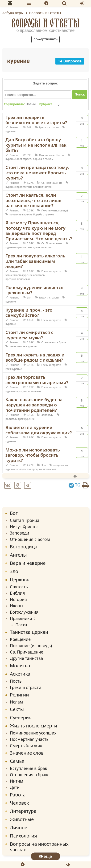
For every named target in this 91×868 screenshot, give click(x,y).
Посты (16, 681)
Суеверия (21, 717)
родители (11, 419)
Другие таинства (26, 658)
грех (8, 369)
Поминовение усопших (33, 733)
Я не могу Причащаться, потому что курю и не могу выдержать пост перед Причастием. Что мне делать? (39, 231)
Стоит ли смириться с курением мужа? (29, 335)
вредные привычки (18, 279)
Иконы (17, 606)
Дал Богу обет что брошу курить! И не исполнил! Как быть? (36, 145)
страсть (28, 159)
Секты (17, 709)
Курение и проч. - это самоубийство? (29, 313)
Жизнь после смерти (33, 726)
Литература (23, 811)
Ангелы (18, 555)
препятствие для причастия (34, 187)
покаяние (15, 214)
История (18, 599)
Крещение (20, 639)
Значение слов (27, 753)
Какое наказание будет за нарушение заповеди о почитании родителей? (34, 405)
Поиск (80, 94)
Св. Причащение (52, 183)
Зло (43, 465)
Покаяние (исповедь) (54, 210)
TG (74, 485)
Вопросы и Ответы (46, 23)
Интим (17, 781)
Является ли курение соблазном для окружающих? (39, 430)
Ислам (16, 702)
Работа (18, 795)
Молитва (20, 666)
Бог (14, 513)
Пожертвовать (45, 39)
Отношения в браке (54, 342)
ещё (46, 856)
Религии (19, 695)
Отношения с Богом (52, 155)
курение (11, 131)
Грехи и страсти (49, 127)
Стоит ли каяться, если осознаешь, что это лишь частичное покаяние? (33, 200)
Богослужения (24, 612)
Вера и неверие (28, 563)
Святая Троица (25, 520)
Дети (15, 787)
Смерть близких (26, 746)
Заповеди (47, 415)
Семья (17, 761)
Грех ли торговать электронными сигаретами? (37, 380)
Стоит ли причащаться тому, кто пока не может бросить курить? (37, 172)
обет (19, 159)
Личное (19, 828)
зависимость (13, 275)
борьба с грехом (43, 159)
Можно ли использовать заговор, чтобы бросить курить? (33, 455)
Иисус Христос (24, 527)
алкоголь (39, 275)
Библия (17, 593)
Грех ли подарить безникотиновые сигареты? (36, 120)
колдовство (24, 469)
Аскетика (20, 674)
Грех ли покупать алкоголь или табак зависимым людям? (35, 261)
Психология (23, 836)
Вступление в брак (29, 768)
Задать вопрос (45, 83)
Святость (19, 587)
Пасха (21, 625)
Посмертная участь (29, 739)
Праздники (21, 618)
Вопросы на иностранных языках (39, 847)
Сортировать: (20, 104)
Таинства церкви (29, 632)
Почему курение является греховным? (34, 290)
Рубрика (46, 104)
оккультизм (61, 465)
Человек (19, 803)
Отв (82, 120)
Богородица (24, 547)
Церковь (20, 579)
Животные (22, 819)
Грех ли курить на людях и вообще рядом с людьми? (35, 357)
